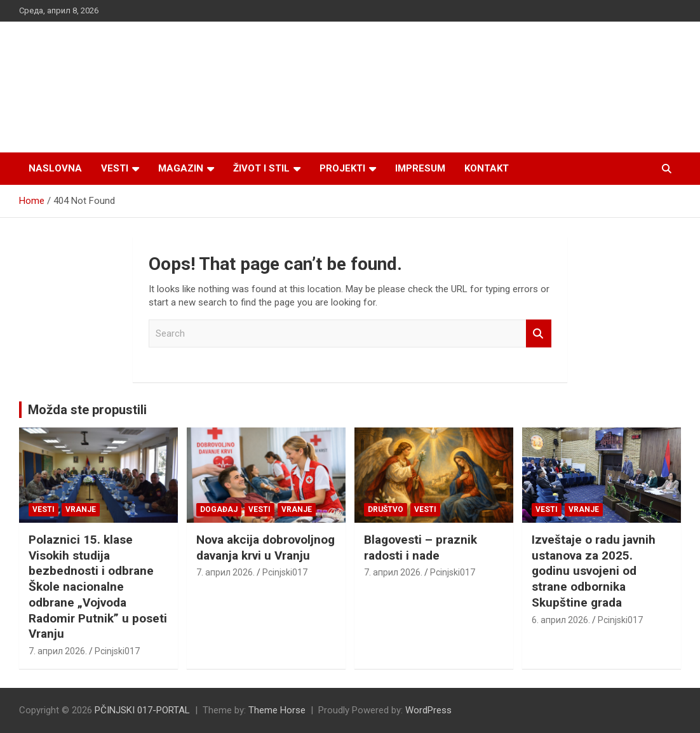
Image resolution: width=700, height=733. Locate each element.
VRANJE (81, 509)
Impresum (420, 168)
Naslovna (55, 168)
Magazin (181, 168)
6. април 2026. (561, 620)
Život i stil (261, 168)
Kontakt (487, 168)
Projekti (342, 168)
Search (539, 334)
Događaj (219, 509)
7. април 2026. (58, 651)
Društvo (386, 509)
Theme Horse (277, 710)
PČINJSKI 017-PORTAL (142, 710)
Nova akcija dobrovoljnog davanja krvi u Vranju (266, 548)
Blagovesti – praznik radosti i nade (421, 548)
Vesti (115, 168)
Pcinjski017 (117, 651)
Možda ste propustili (87, 410)
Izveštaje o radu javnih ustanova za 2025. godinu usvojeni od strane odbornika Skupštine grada (594, 571)
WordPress (428, 710)
